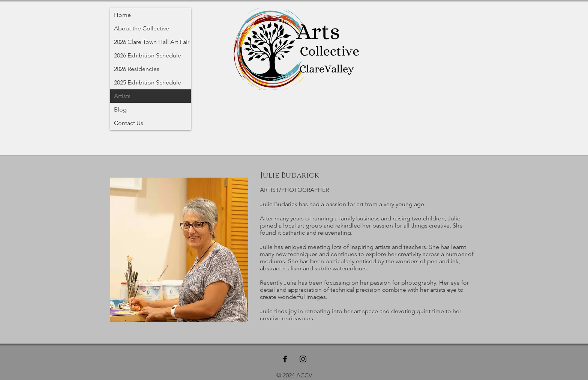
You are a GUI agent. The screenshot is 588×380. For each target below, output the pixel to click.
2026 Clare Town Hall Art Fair (152, 42)
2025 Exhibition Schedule (148, 82)
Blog (120, 109)
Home (122, 15)
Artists (122, 96)
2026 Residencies (137, 69)
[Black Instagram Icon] (303, 359)
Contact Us (129, 123)
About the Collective (142, 28)
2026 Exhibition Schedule (148, 55)
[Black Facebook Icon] (285, 359)
